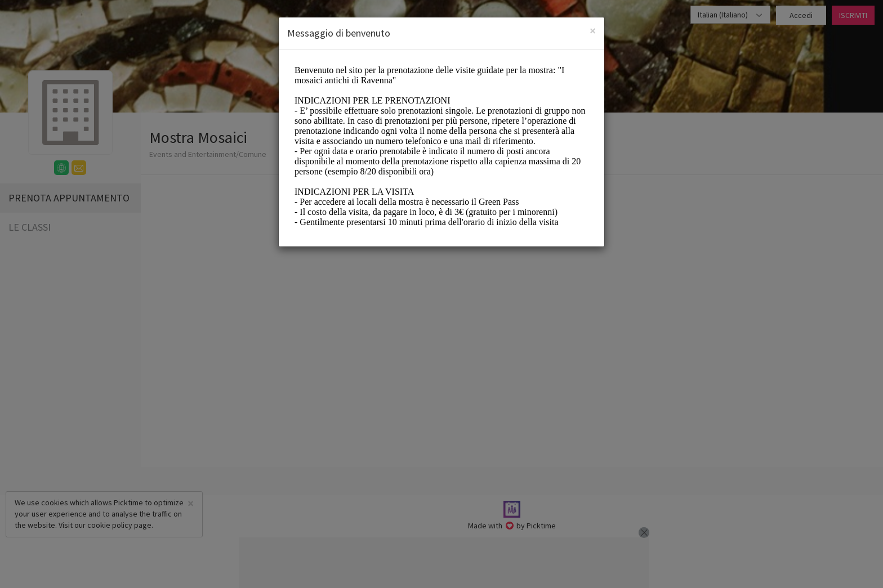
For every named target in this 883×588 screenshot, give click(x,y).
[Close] (593, 31)
